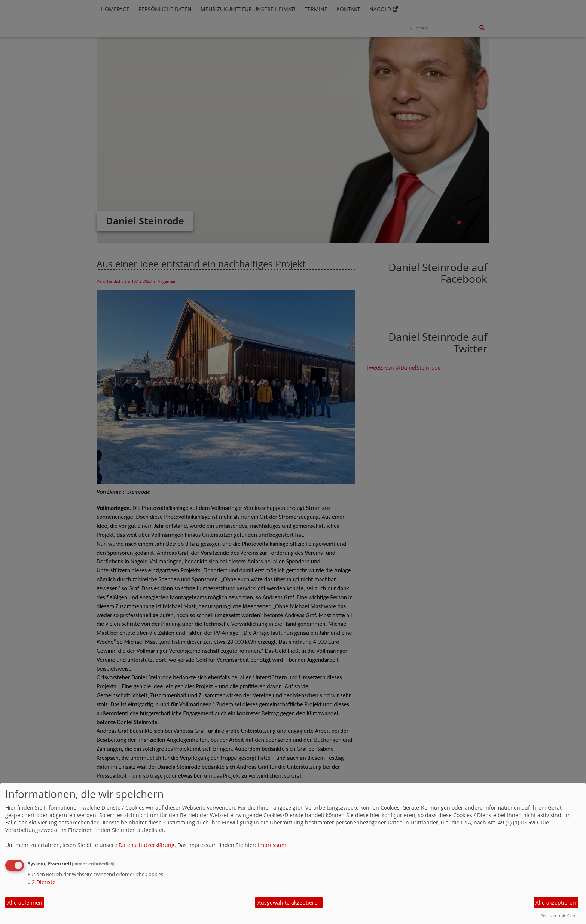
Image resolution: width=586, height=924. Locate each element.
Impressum (272, 845)
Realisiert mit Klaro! (559, 916)
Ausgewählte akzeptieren (289, 902)
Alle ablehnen (25, 902)
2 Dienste (42, 882)
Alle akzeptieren (556, 902)
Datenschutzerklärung (146, 845)
